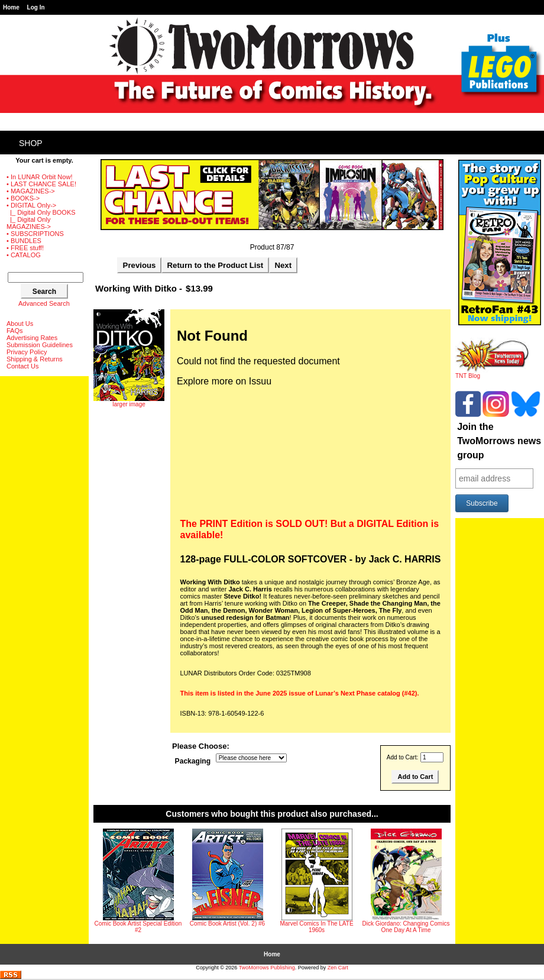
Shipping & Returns (35, 359)
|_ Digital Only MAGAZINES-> (29, 223)
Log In (36, 7)
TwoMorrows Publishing (267, 968)
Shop (31, 143)
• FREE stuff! (25, 248)
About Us (20, 324)
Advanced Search (44, 303)
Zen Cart (338, 968)
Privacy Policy (27, 352)
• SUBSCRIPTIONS (35, 234)
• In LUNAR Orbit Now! (39, 177)
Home (11, 7)
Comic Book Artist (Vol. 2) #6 (227, 924)
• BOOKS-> (23, 198)
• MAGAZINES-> (31, 191)
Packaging (193, 761)
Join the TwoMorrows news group (499, 441)
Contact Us (22, 366)
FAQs (15, 331)
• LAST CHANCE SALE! (41, 184)
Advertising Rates (32, 338)
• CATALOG (24, 255)
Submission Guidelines (40, 345)
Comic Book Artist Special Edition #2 (138, 927)
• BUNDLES (24, 241)
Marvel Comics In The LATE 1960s (316, 927)
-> (31, 205)
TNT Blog (492, 373)
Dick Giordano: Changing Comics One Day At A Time (406, 927)
